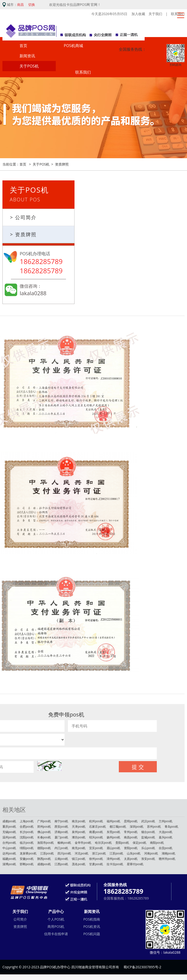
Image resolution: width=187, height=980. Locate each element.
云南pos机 (61, 859)
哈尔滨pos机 (103, 843)
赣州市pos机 (167, 859)
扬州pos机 (113, 838)
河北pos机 (82, 854)
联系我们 (83, 73)
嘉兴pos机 (166, 838)
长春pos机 (44, 838)
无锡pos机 (9, 833)
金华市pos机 (83, 843)
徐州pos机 (96, 859)
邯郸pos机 (27, 865)
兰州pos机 (166, 822)
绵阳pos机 (27, 849)
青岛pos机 (171, 827)
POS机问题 (92, 934)
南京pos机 (79, 822)
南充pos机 (79, 849)
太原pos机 (131, 859)
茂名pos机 (79, 865)
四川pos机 (64, 854)
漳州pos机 (113, 859)
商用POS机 (56, 927)
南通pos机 (96, 833)
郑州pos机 (44, 827)
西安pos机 (61, 827)
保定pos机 (140, 843)
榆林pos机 (64, 843)
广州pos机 (44, 822)
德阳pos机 (44, 849)
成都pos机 (9, 822)
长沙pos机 (27, 833)
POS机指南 (92, 920)
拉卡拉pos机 (115, 865)
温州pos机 (9, 838)
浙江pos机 (99, 854)
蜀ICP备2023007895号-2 (142, 968)
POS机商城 (73, 46)
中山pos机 (9, 849)
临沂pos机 (27, 843)
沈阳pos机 (27, 838)
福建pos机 (9, 859)
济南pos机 (61, 833)
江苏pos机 (47, 854)
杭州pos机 (96, 822)
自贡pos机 (166, 849)
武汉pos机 (148, 822)
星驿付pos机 (135, 865)
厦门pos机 (61, 838)
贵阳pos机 (122, 843)
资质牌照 (62, 165)
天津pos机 (79, 827)
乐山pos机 (148, 849)
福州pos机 (113, 822)
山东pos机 (134, 854)
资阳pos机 (131, 849)
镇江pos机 (79, 859)
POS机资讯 (92, 927)
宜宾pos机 (96, 849)
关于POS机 (29, 67)
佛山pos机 (44, 833)
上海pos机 (27, 822)
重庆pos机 (9, 827)
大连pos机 (166, 833)
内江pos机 (61, 849)
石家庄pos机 (97, 827)
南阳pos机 (157, 843)
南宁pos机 (61, 822)
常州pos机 (131, 833)
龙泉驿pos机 (28, 854)
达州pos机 (9, 854)
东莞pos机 (113, 833)
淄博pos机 (9, 865)
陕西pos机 (44, 859)
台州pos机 (9, 843)
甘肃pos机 (96, 865)
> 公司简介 (23, 218)
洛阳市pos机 (46, 843)
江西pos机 (61, 865)
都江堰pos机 (118, 827)
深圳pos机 (137, 827)
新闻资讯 (27, 57)
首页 (23, 46)
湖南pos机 (168, 854)
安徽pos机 (27, 859)
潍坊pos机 (79, 838)
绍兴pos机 (96, 838)
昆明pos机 (131, 822)
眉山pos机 (113, 849)
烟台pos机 (148, 833)
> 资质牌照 (23, 235)
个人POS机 (56, 920)
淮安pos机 (148, 859)
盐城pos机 (148, 838)
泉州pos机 (79, 833)
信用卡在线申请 (56, 934)
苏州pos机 (154, 827)
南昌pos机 (131, 838)
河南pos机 (151, 854)
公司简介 (20, 920)
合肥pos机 (27, 827)
